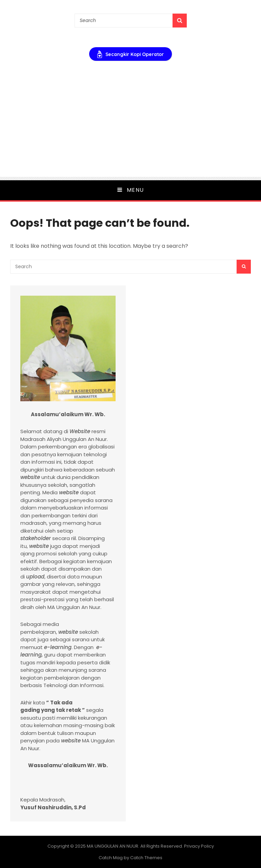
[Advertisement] (130, 129)
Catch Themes (146, 858)
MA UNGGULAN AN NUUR (113, 846)
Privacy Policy (199, 846)
